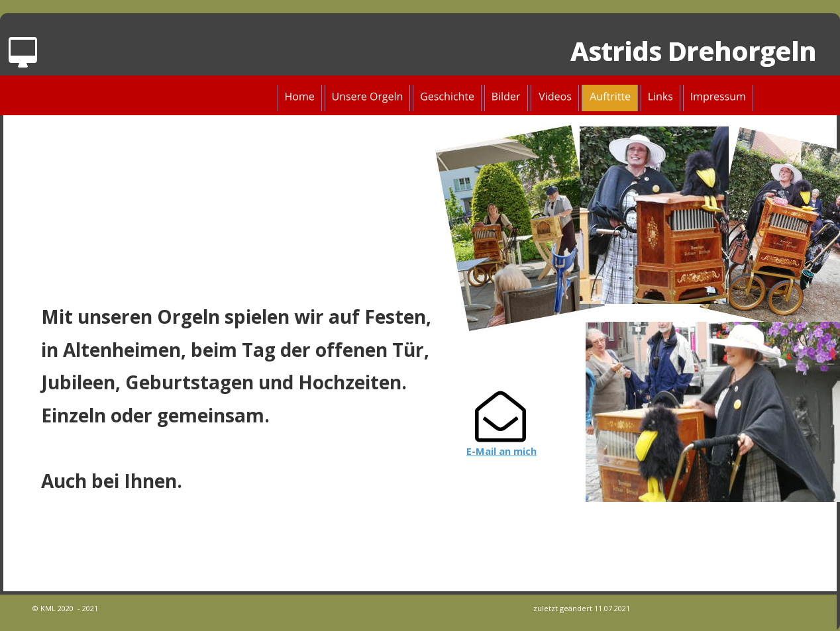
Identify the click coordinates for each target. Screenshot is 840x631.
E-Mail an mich (501, 451)
